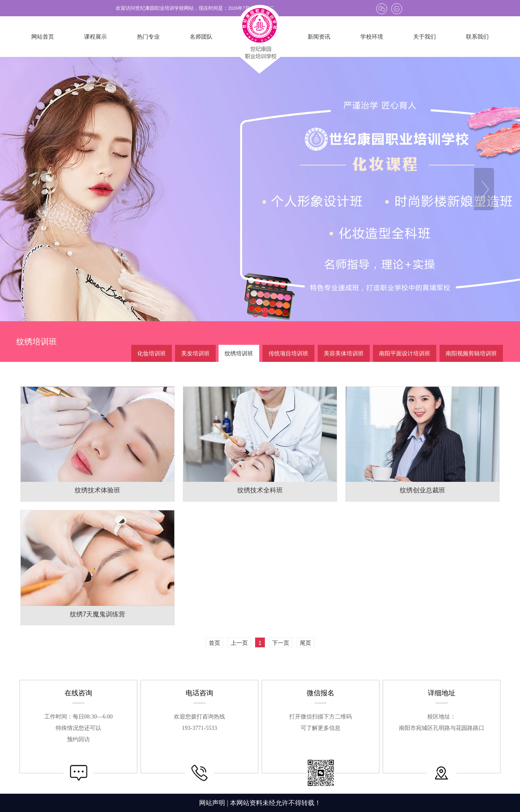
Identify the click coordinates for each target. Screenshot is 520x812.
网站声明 (212, 803)
